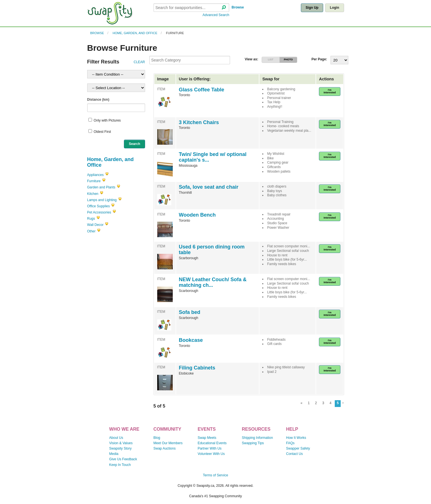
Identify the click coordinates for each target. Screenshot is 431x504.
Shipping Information (257, 438)
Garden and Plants (101, 187)
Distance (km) (98, 100)
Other (91, 231)
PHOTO (288, 60)
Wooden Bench (197, 215)
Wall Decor (95, 225)
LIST (271, 60)
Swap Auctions (164, 448)
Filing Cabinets (197, 368)
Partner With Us (210, 448)
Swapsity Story (120, 448)
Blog (157, 438)
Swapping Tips (253, 443)
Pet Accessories (99, 212)
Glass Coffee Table (202, 90)
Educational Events (212, 443)
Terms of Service (215, 475)
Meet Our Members (168, 443)
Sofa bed (190, 312)
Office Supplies (99, 206)
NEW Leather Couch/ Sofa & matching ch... (213, 282)
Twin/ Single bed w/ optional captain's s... (213, 157)
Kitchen (93, 194)
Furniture (175, 33)
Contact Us (295, 454)
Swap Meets (207, 438)
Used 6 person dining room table (212, 250)
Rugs (91, 219)
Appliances (96, 175)
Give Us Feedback (123, 459)
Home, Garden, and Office (135, 33)
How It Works (296, 438)
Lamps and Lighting (102, 200)
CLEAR (139, 62)
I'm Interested (330, 91)
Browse (238, 7)
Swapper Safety (298, 448)
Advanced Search (216, 15)
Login (335, 8)
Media (114, 454)
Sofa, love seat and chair (209, 187)
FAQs (290, 443)
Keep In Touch (120, 465)
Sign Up (312, 8)
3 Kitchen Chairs (199, 122)
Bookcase (191, 340)
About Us (116, 438)
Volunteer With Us (211, 454)
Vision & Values (121, 443)
